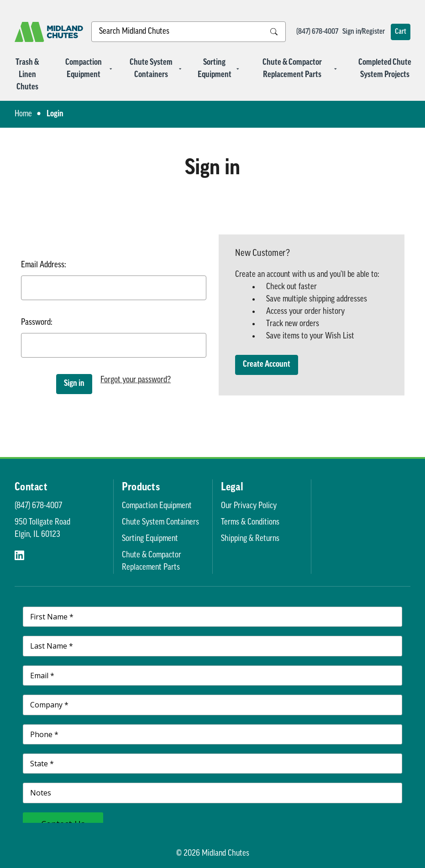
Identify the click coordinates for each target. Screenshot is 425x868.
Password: (37, 323)
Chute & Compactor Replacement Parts (300, 69)
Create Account (267, 365)
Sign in (352, 32)
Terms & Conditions (250, 522)
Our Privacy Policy (249, 506)
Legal (232, 488)
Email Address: (44, 265)
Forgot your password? (136, 380)
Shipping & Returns (250, 539)
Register (373, 32)
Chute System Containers (156, 69)
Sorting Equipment (219, 69)
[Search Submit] (274, 32)
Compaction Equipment (89, 69)
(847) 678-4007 (317, 32)
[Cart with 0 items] (401, 32)
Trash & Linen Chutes (27, 75)
